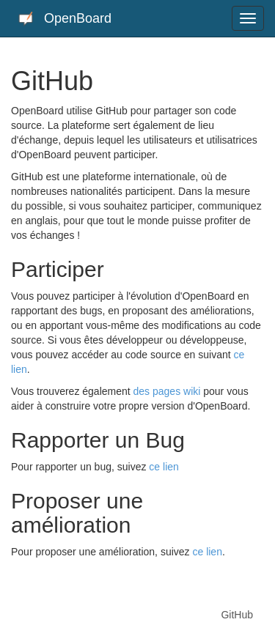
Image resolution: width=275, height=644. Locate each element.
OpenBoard (65, 19)
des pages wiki (167, 391)
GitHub (237, 615)
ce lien (164, 467)
